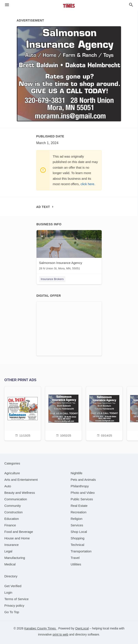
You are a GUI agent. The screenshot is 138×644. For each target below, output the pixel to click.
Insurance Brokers (52, 279)
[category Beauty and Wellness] (20, 493)
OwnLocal (82, 628)
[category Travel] (75, 558)
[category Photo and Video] (83, 493)
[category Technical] (77, 545)
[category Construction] (13, 512)
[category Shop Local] (79, 532)
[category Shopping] (77, 538)
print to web (60, 634)
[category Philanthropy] (80, 486)
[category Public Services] (82, 499)
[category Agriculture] (12, 473)
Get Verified (13, 586)
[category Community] (13, 506)
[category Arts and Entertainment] (21, 480)
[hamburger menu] (7, 5)
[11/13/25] (23, 413)
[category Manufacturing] (15, 558)
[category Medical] (10, 564)
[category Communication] (16, 499)
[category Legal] (8, 551)
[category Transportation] (81, 551)
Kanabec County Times (41, 628)
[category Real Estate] (79, 506)
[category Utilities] (76, 564)
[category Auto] (8, 486)
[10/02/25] (63, 413)
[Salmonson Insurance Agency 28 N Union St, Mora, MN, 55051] (69, 251)
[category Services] (77, 525)
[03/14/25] (104, 413)
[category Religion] (76, 519)
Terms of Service (17, 599)
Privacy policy (14, 605)
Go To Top (12, 612)
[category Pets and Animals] (83, 480)
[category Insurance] (12, 545)
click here (87, 184)
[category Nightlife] (76, 473)
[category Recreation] (79, 512)
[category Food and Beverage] (19, 532)
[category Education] (12, 519)
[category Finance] (10, 525)
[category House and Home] (17, 538)
